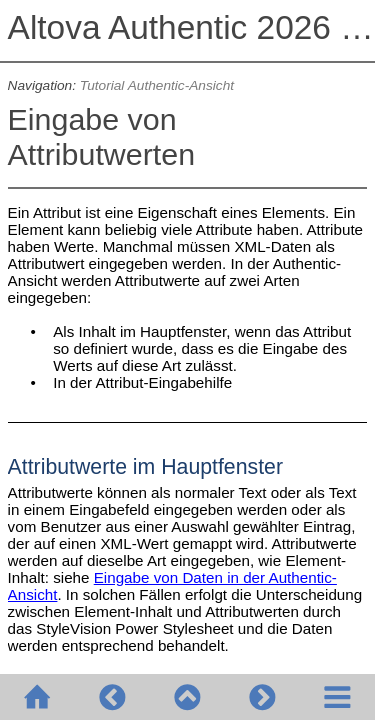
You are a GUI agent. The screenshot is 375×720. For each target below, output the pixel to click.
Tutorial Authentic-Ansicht (157, 85)
